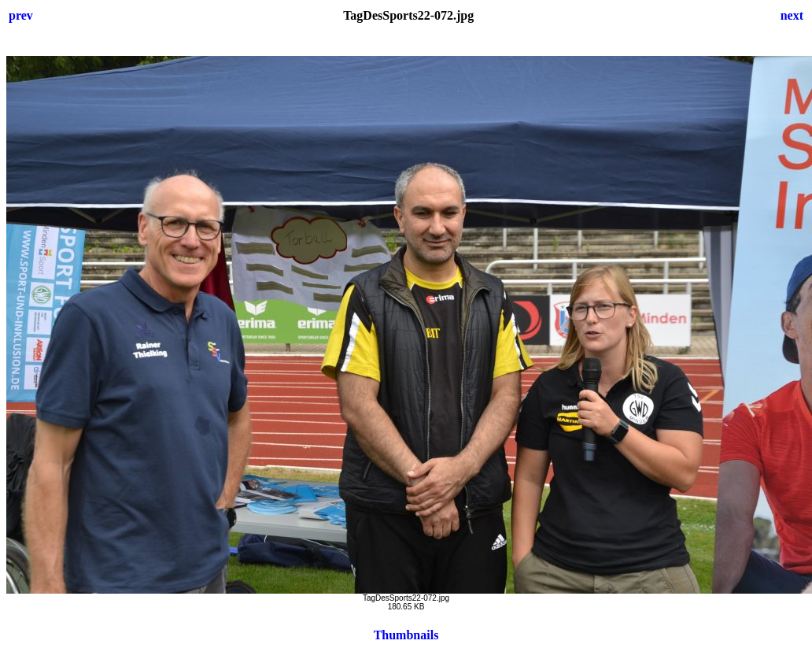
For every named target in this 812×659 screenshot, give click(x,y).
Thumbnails (406, 635)
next (792, 15)
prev (21, 15)
